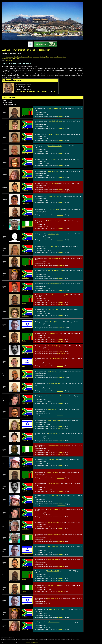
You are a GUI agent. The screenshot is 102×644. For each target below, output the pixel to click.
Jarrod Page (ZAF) (52, 183)
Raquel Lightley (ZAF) (55, 433)
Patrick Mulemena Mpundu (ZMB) (58, 295)
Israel (27, 328)
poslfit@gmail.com (34, 642)
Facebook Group (7, 59)
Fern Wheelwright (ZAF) (55, 121)
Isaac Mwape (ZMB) (53, 472)
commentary (61, 116)
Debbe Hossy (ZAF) (53, 172)
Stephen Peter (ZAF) (54, 209)
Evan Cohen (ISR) (52, 322)
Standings (42, 57)
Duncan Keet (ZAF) (53, 523)
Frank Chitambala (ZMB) (55, 258)
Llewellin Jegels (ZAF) (55, 283)
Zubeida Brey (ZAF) (54, 197)
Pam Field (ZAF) (53, 246)
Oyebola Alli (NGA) (53, 585)
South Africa (27, 128)
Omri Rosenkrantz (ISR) (55, 358)
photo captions (61, 191)
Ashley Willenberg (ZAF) (55, 271)
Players (23, 57)
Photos (47, 57)
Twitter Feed (16, 59)
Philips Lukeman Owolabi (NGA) (58, 445)
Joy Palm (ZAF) (52, 159)
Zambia (55, 91)
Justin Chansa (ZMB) (54, 333)
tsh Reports (29, 57)
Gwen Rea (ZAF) (53, 460)
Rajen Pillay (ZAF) (53, 234)
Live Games (18, 57)
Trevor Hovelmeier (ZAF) (55, 396)
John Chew (28, 642)
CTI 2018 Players (9, 60)
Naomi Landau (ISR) (54, 421)
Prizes (51, 57)
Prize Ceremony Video (60, 57)
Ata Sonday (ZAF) (53, 409)
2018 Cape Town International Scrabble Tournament (32, 91)
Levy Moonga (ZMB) (55, 109)
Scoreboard (36, 57)
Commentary (10, 57)
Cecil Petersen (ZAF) (54, 372)
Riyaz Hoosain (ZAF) (55, 383)
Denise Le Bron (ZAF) (53, 134)
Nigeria (27, 227)
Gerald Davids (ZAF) (54, 346)
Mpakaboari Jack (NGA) (55, 221)
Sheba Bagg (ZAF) (53, 309)
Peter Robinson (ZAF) (55, 146)
